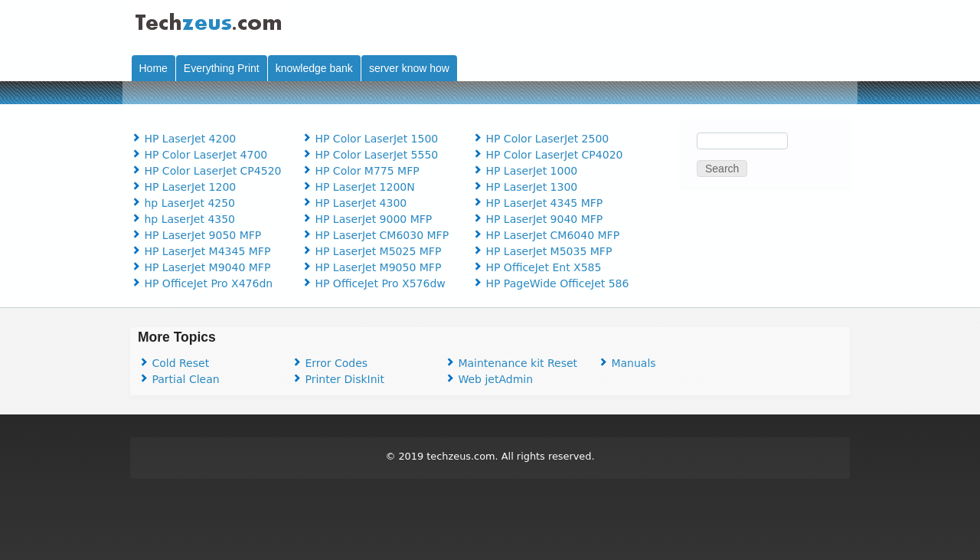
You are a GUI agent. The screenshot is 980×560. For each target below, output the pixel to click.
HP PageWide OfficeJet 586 (550, 283)
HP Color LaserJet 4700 (199, 155)
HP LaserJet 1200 (183, 187)
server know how (409, 68)
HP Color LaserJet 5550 (369, 155)
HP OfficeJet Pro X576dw (373, 283)
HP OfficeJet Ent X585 (536, 267)
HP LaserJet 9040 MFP (537, 219)
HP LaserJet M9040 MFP (200, 267)
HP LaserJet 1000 (524, 171)
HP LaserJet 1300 (524, 187)
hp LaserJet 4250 (183, 203)
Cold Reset (173, 363)
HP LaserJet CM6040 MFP (546, 235)
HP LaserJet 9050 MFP (196, 235)
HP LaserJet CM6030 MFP (375, 235)
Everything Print (222, 68)
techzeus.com (461, 456)
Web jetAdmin (488, 379)
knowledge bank (314, 68)
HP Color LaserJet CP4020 (547, 155)
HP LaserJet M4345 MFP (200, 251)
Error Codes (329, 363)
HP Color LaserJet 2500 (540, 139)
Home (154, 68)
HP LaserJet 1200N (358, 187)
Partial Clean (179, 379)
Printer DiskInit (338, 379)
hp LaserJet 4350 (183, 219)
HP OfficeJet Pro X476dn (201, 283)
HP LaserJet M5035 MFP (542, 251)
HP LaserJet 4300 (354, 203)
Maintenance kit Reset (511, 363)
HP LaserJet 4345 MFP (537, 203)
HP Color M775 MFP (360, 171)
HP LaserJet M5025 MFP (371, 251)
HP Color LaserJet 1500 (369, 139)
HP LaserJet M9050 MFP (371, 267)
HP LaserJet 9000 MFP (366, 219)
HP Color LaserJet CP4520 (206, 171)
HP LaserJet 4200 (183, 139)
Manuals (627, 363)
